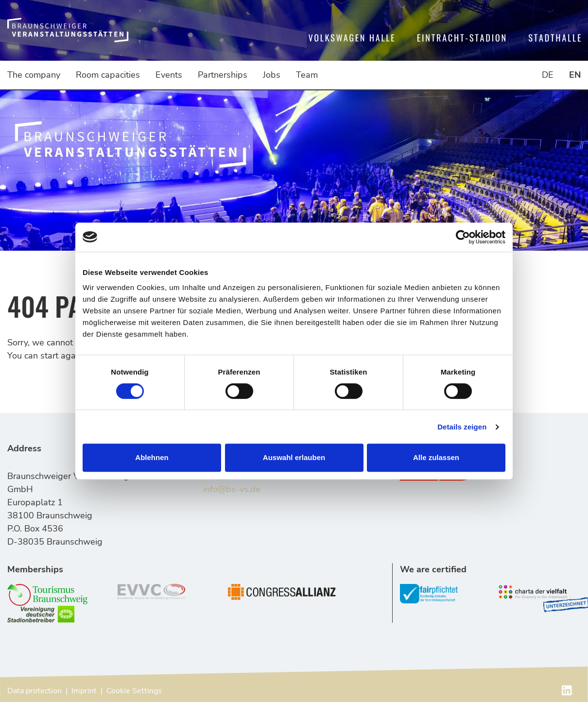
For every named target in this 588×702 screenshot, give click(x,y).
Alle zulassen (436, 457)
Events (169, 75)
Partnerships (223, 75)
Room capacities (108, 75)
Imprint (84, 691)
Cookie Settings (134, 691)
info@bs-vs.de (232, 489)
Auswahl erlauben (294, 457)
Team (307, 75)
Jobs (272, 75)
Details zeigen (462, 427)
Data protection (35, 691)
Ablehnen (152, 457)
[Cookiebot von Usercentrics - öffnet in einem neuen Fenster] (463, 237)
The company (34, 75)
